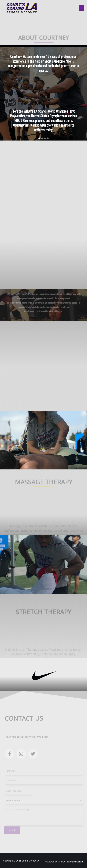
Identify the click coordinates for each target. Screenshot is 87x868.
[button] (39, 138)
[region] (43, 93)
